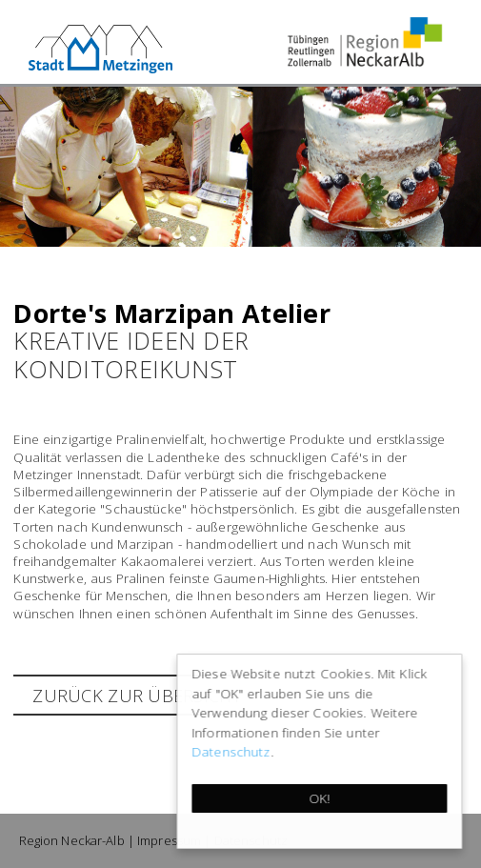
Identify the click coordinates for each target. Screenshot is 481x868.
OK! (320, 798)
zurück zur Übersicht (136, 696)
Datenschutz (232, 751)
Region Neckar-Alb (72, 840)
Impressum (169, 840)
